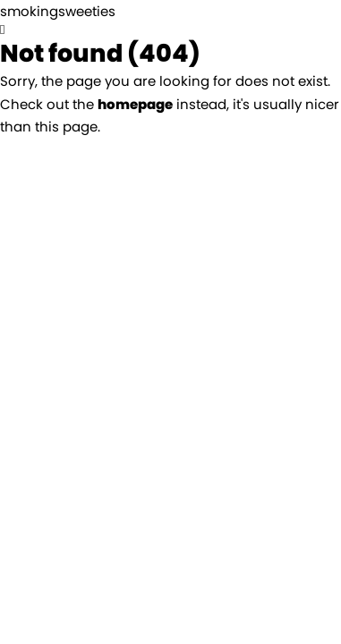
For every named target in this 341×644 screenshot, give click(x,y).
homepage (135, 104)
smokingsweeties (58, 11)
